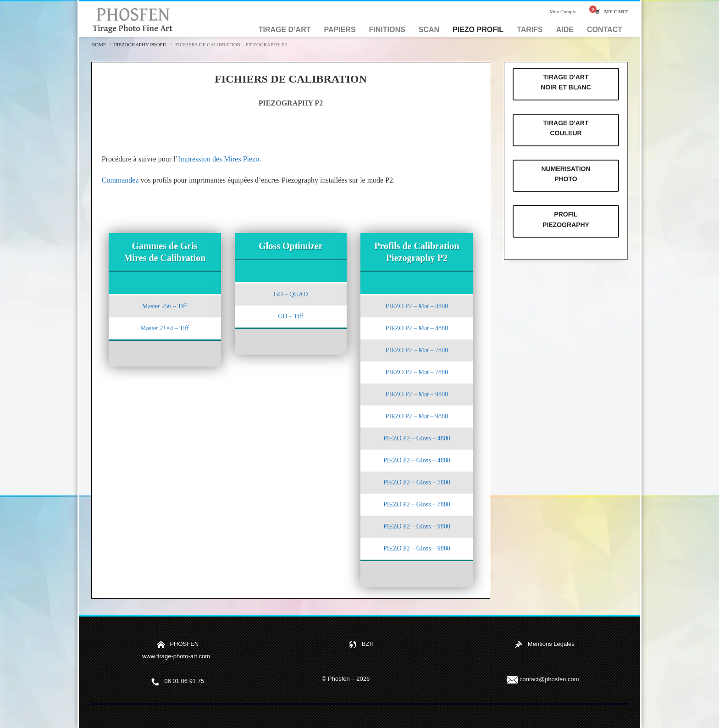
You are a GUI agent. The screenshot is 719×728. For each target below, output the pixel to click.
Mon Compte (563, 11)
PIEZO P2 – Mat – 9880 (417, 416)
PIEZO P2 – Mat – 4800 (417, 306)
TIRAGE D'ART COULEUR (566, 128)
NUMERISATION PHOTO (566, 174)
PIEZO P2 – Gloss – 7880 (417, 504)
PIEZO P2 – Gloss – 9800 (417, 526)
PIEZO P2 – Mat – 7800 (417, 350)
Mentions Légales (551, 644)
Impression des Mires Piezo (218, 159)
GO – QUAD (291, 294)
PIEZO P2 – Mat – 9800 (417, 394)
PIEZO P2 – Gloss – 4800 (417, 438)
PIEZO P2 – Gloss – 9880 (417, 548)
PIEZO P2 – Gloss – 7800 (417, 482)
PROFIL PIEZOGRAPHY (566, 219)
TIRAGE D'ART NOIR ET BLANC (566, 82)
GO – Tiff (290, 316)
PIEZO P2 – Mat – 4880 (417, 328)
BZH (368, 644)
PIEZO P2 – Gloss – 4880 (417, 460)
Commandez (120, 180)
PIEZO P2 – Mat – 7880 (417, 372)
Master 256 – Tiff (165, 306)
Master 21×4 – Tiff (165, 328)
